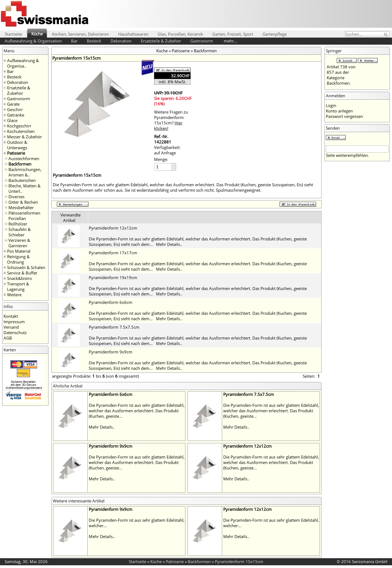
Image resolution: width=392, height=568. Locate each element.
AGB (8, 338)
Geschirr (15, 109)
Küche (37, 34)
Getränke (16, 115)
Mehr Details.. (169, 244)
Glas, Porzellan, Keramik (180, 34)
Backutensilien (22, 180)
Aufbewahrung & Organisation (33, 41)
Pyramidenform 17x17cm (113, 253)
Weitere (14, 295)
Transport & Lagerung (18, 286)
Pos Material (19, 251)
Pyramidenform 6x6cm (111, 302)
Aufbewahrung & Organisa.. (23, 63)
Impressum (14, 322)
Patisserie (16, 153)
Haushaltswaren (133, 34)
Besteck (94, 41)
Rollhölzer (18, 224)
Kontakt (11, 316)
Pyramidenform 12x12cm (113, 228)
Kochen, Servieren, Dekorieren (80, 34)
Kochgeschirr (19, 126)
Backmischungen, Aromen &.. (25, 172)
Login (331, 105)
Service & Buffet (22, 273)
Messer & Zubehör (24, 137)
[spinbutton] (163, 167)
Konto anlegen (339, 111)
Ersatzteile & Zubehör (161, 41)
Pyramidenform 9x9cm (111, 352)
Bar (74, 41)
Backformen (20, 164)
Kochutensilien (21, 131)
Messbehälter (21, 207)
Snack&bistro (19, 278)
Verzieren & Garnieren (19, 243)
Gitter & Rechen (23, 202)
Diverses (16, 197)
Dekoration (121, 41)
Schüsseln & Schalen (26, 267)
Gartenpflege (275, 34)
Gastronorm (202, 41)
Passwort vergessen (344, 116)
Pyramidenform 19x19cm (113, 277)
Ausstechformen (24, 158)
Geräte (13, 104)
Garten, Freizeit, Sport (233, 34)
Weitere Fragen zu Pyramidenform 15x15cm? (171, 120)
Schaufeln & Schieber (20, 232)
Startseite (13, 34)
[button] (174, 165)
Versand (11, 327)
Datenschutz (15, 332)
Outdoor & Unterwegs (17, 145)
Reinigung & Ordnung (18, 259)
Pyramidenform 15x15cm (239, 561)
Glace (12, 120)
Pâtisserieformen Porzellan (24, 216)
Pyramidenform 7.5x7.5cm (114, 327)
